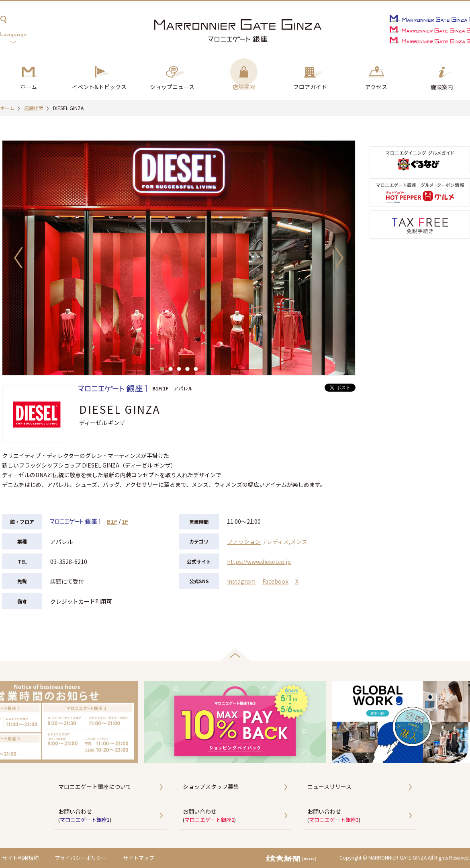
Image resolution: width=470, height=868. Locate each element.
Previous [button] (18, 258)
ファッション (244, 541)
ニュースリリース (329, 786)
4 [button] (187, 369)
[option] (179, 258)
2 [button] (171, 369)
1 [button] (162, 369)
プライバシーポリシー (81, 858)
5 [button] (196, 369)
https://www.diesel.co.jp (259, 562)
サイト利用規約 (20, 858)
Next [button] (339, 258)
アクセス (376, 87)
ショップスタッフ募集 (211, 786)
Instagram (241, 581)
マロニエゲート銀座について (95, 786)
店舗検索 (244, 87)
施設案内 (442, 87)
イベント (99, 87)
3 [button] (179, 369)
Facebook (275, 581)
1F (125, 521)
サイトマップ (139, 858)
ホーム (29, 87)
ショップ (172, 87)
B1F (112, 521)
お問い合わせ (112, 816)
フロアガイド (310, 87)
